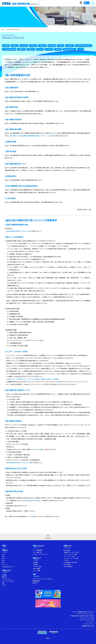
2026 (3, 555)
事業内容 (4, 577)
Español (52, 45)
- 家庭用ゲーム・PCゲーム (71, 552)
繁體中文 (21, 49)
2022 (3, 563)
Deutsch (42, 45)
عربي (80, 49)
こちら (39, 449)
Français (24, 45)
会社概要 (4, 575)
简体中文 (31, 49)
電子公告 (35, 583)
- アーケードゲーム (69, 556)
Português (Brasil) (9, 49)
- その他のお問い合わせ (70, 562)
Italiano (33, 45)
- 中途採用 (35, 565)
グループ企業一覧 (37, 552)
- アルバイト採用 (37, 567)
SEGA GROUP (42, 547)
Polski (61, 45)
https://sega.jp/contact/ (31, 500)
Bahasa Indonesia (69, 49)
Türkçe (58, 49)
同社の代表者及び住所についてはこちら (19, 463)
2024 (3, 559)
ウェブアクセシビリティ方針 (87, 620)
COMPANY (9, 571)
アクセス (4, 585)
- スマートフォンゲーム (70, 554)
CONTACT (72, 547)
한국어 (40, 49)
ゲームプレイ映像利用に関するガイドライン (83, 612)
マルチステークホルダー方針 (87, 618)
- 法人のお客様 (68, 566)
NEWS (8, 551)
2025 (3, 557)
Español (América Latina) (83, 45)
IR (37, 575)
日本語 (6, 45)
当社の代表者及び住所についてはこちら (18, 231)
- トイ (66, 560)
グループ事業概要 (37, 550)
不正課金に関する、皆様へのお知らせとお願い (82, 616)
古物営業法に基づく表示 (88, 626)
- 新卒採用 (35, 562)
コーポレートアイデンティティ (40, 554)
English (14, 45)
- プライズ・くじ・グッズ (71, 558)
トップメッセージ (6, 579)
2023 (3, 561)
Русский (69, 45)
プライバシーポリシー (88, 624)
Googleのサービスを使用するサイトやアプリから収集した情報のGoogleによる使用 (33, 379)
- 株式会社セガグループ (8, 567)
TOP (6, 547)
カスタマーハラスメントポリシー (86, 614)
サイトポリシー (90, 622)
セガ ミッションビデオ (8, 581)
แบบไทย (49, 49)
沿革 (3, 583)
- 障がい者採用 (36, 569)
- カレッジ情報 (36, 571)
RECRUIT (40, 559)
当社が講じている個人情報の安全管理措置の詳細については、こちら (31, 136)
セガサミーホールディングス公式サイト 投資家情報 (43, 580)
